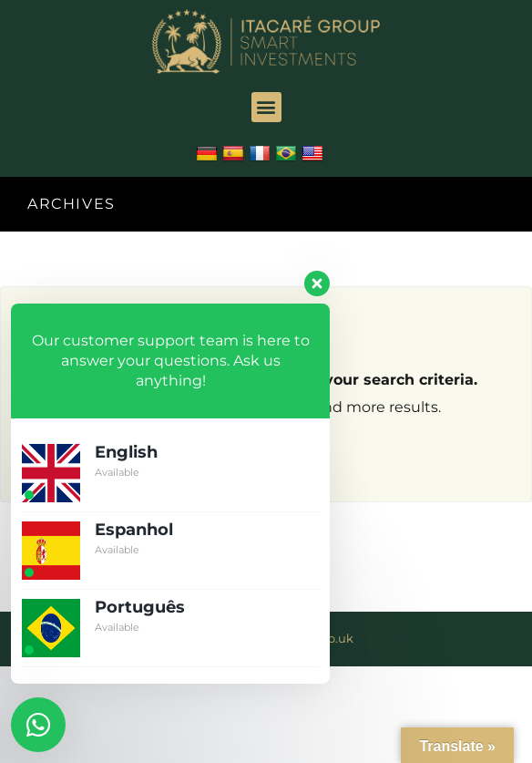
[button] (266, 107)
